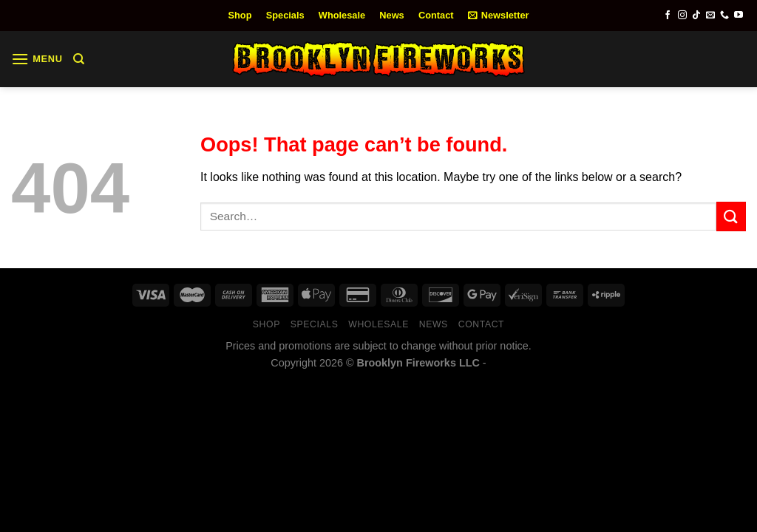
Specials (285, 15)
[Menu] (37, 59)
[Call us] (724, 16)
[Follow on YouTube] (739, 16)
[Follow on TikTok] (696, 16)
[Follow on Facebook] (668, 16)
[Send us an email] (710, 16)
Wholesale (342, 15)
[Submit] (731, 216)
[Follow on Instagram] (682, 16)
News (391, 15)
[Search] (79, 59)
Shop (240, 15)
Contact (436, 15)
